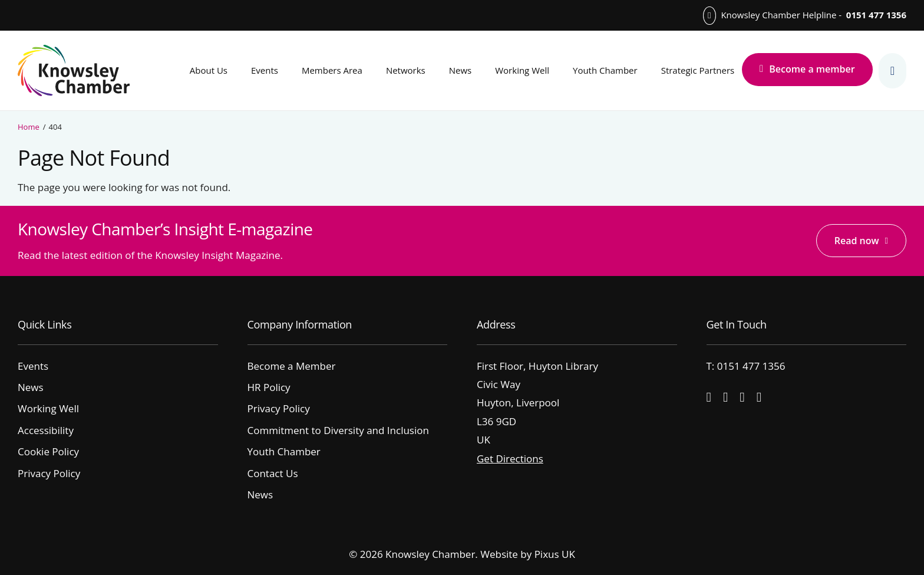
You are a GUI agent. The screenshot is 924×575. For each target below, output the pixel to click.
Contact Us (273, 473)
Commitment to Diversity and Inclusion (338, 430)
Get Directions (510, 459)
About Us (209, 70)
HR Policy (269, 387)
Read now (857, 241)
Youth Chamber (605, 70)
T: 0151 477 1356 (746, 366)
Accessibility (46, 430)
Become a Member (292, 366)
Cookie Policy (48, 451)
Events (265, 70)
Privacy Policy (49, 473)
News (461, 70)
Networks (406, 70)
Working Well (522, 70)
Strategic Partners (698, 70)
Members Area (332, 70)
